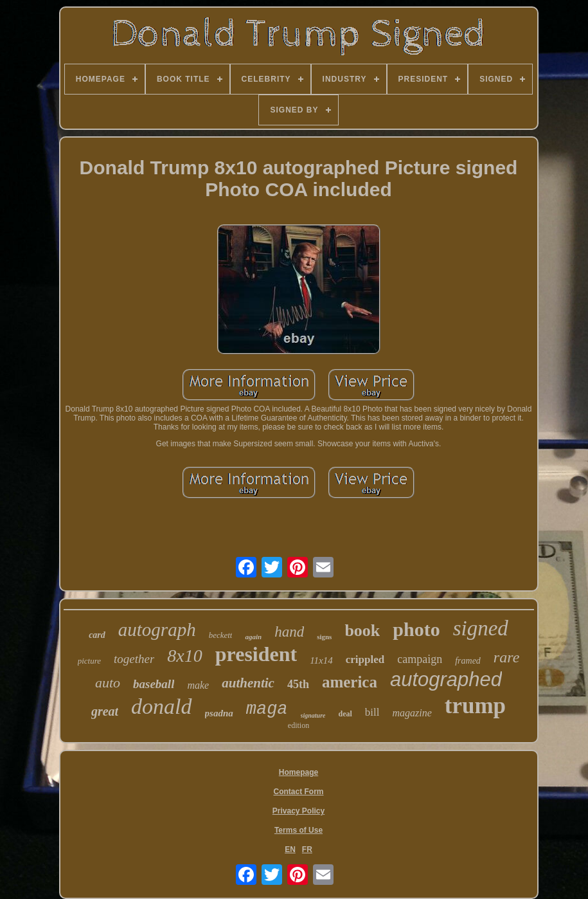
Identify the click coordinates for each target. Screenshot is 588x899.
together (134, 659)
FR (307, 849)
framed (468, 661)
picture (89, 661)
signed (481, 628)
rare (506, 657)
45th (298, 684)
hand (289, 632)
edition (298, 725)
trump (475, 706)
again (253, 637)
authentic (248, 683)
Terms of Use (298, 830)
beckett (221, 635)
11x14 (321, 660)
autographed (446, 679)
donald (161, 706)
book (362, 631)
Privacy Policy (298, 811)
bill (372, 712)
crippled (365, 659)
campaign (420, 659)
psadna (219, 713)
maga (267, 709)
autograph (157, 630)
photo (416, 629)
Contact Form (299, 792)
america (350, 682)
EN (290, 849)
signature (313, 715)
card (97, 635)
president (256, 654)
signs (324, 637)
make (198, 685)
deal (345, 714)
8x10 (184, 656)
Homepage (298, 772)
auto (108, 683)
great (105, 711)
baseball (154, 684)
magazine (412, 713)
